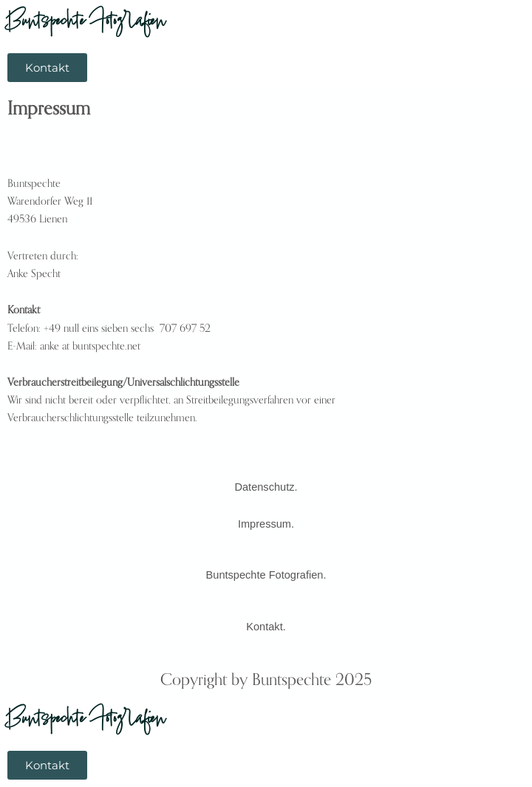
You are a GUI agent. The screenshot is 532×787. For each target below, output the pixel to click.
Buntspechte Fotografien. (266, 575)
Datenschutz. (266, 487)
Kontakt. (266, 627)
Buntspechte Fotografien (86, 23)
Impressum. (266, 524)
